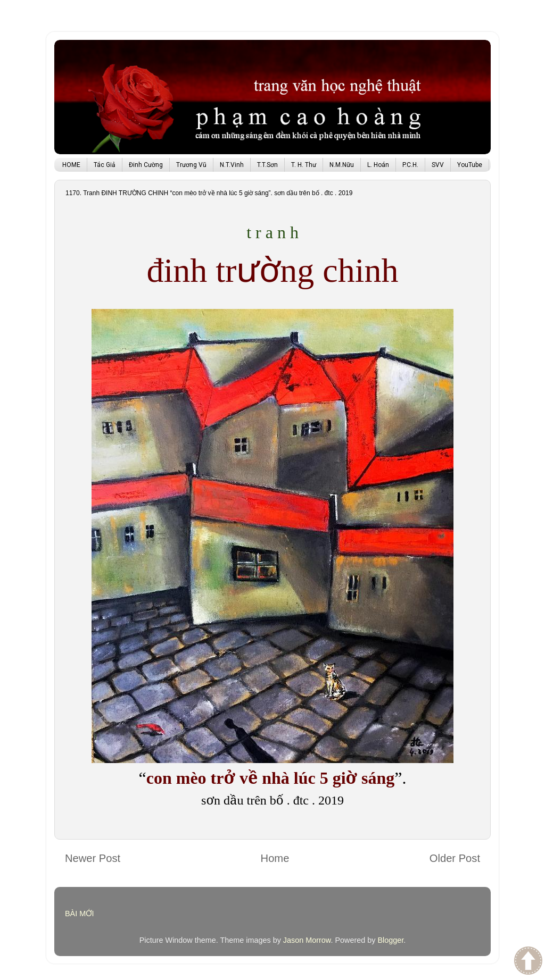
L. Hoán (378, 165)
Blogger (390, 940)
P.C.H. (410, 165)
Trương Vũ (191, 165)
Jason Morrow (307, 940)
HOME (71, 165)
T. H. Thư (304, 165)
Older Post (455, 858)
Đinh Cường (146, 165)
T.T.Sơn (267, 165)
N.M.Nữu (342, 165)
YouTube (470, 165)
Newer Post (93, 858)
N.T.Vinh (232, 165)
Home (275, 858)
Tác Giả (105, 165)
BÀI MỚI (80, 914)
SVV (438, 165)
